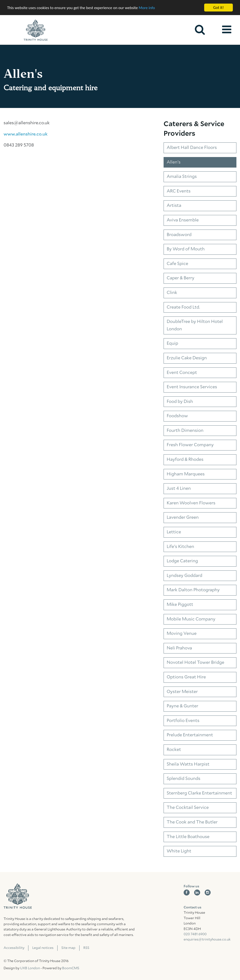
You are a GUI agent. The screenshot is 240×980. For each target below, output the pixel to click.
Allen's (174, 162)
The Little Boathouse (188, 837)
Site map (68, 948)
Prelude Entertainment (190, 735)
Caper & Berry (181, 278)
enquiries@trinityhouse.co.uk (207, 940)
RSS (86, 948)
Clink (172, 293)
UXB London (30, 968)
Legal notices (43, 948)
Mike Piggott (180, 605)
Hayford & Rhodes (185, 460)
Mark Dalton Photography (193, 590)
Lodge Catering (182, 561)
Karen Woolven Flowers (191, 503)
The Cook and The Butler (192, 822)
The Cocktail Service (188, 808)
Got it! (219, 8)
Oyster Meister (182, 692)
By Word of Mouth (186, 249)
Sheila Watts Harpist (188, 764)
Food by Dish (180, 402)
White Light (179, 851)
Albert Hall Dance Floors (192, 148)
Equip (172, 344)
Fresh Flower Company (190, 445)
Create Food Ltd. (183, 307)
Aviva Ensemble (183, 220)
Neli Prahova (179, 648)
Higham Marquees (186, 474)
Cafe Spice (177, 264)
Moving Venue (182, 634)
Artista (174, 206)
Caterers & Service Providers (194, 129)
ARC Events (179, 191)
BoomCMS (71, 968)
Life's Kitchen (180, 547)
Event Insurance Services (192, 387)
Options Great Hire (186, 677)
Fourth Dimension (185, 431)
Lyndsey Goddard (184, 576)
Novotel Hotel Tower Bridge (195, 663)
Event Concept (182, 372)
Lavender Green (183, 518)
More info (147, 8)
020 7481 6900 (195, 934)
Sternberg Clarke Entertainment (199, 793)
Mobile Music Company (191, 619)
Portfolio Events (183, 721)
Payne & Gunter (182, 706)
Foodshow (177, 416)
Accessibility (14, 948)
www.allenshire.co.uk (26, 134)
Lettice (174, 532)
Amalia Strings (182, 177)
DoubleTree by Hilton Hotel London (195, 325)
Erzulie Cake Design (187, 358)
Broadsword (179, 235)
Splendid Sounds (184, 779)
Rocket (174, 750)
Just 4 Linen (179, 489)
